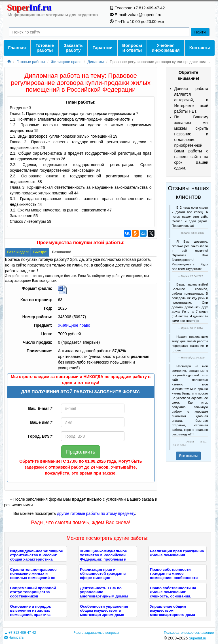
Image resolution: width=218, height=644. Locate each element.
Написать (14, 637)
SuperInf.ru (197, 638)
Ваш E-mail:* (40, 408)
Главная (17, 48)
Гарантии (102, 48)
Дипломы (96, 62)
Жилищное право (66, 62)
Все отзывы (188, 456)
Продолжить (81, 452)
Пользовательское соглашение (189, 633)
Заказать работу (73, 48)
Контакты (200, 48)
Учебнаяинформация (166, 48)
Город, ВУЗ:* (40, 436)
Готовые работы (45, 48)
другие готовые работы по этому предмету (96, 513)
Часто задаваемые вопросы (97, 633)
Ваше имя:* (41, 422)
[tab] (18, 252)
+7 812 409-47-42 (20, 633)
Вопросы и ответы (132, 48)
